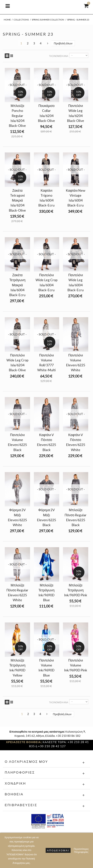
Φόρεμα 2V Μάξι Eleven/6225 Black (46, 517)
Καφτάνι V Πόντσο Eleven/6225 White (76, 442)
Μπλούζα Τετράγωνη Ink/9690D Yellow (17, 668)
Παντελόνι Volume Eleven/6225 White (76, 363)
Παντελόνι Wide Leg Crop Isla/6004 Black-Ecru (46, 283)
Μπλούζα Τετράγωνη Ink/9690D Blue (46, 593)
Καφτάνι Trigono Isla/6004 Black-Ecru (46, 198)
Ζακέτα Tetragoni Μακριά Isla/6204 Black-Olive (17, 200)
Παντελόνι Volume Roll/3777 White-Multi (46, 363)
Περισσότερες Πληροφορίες (81, 850)
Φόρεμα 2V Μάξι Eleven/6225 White (17, 517)
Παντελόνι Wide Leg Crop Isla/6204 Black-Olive (17, 363)
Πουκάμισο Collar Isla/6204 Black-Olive (46, 113)
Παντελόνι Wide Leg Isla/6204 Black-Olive (76, 113)
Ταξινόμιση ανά (59, 56)
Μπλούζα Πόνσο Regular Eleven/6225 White (17, 593)
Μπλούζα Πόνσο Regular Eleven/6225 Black (76, 517)
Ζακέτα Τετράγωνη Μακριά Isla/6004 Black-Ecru (17, 285)
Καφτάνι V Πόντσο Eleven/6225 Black (46, 442)
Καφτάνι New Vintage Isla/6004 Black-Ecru (76, 198)
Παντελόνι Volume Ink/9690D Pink (76, 665)
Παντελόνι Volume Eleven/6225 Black (17, 442)
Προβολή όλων (63, 43)
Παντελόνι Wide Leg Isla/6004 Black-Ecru (76, 283)
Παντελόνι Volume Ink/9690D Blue (46, 668)
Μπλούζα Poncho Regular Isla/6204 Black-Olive (17, 116)
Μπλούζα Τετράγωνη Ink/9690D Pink (76, 590)
